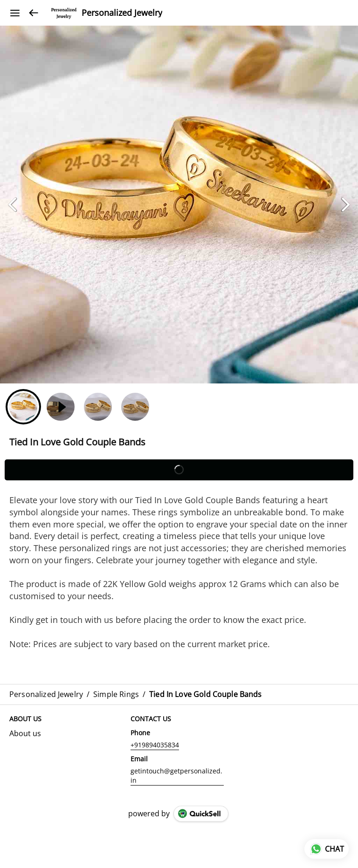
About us (25, 733)
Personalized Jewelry (122, 13)
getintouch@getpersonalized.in (176, 776)
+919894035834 (155, 745)
